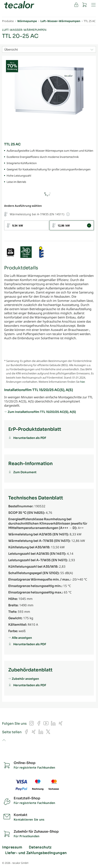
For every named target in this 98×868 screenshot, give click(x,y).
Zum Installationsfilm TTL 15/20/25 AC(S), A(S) (42, 412)
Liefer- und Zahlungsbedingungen (36, 853)
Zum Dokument (25, 472)
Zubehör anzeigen (25, 679)
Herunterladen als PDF (30, 438)
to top (4, 740)
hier (82, 382)
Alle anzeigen (22, 638)
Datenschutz (40, 847)
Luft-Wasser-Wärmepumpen (24, 30)
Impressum (12, 847)
